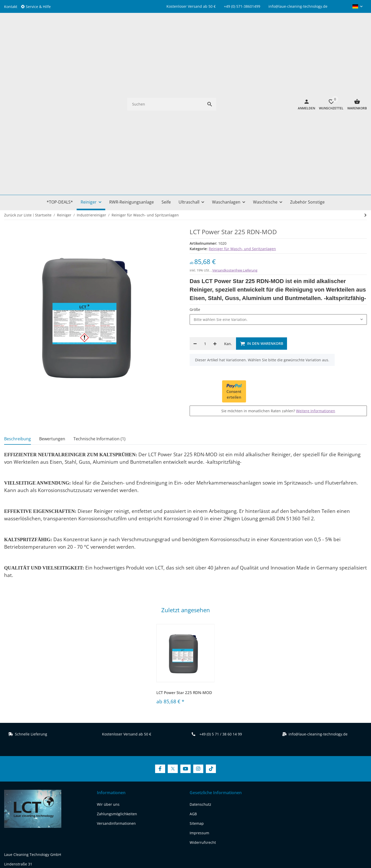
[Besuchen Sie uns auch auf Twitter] (173, 624)
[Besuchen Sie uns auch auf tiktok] (62, 791)
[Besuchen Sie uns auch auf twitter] (23, 791)
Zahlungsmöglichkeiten (117, 669)
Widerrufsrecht (203, 698)
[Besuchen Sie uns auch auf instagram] (49, 791)
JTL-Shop (324, 849)
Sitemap (197, 678)
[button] (38, 7)
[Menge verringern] (195, 199)
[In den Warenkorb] (262, 199)
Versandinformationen (116, 678)
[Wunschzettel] (329, 32)
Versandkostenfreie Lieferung (235, 125)
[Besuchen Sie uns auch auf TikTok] (211, 624)
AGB (193, 669)
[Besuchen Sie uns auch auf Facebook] (160, 624)
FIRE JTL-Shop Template (350, 849)
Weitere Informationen (316, 266)
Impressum (199, 688)
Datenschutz (200, 659)
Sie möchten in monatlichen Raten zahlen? (278, 266)
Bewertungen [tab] (52, 294)
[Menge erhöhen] (215, 199)
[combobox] (278, 174)
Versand (215, 831)
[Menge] (205, 199)
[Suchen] (165, 32)
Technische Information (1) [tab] (99, 294)
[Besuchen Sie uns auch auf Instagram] (198, 624)
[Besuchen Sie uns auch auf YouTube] (185, 624)
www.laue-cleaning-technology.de (33, 762)
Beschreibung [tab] (18, 294)
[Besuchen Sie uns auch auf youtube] (36, 791)
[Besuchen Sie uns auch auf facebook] (9, 791)
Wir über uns (108, 659)
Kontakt (11, 7)
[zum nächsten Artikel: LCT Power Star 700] (365, 70)
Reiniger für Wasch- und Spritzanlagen (242, 104)
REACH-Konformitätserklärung (30, 772)
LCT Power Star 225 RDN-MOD (184, 547)
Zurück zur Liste (18, 70)
